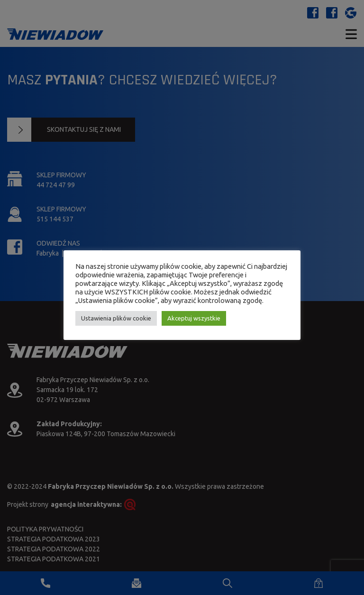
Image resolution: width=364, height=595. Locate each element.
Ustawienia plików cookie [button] (116, 318)
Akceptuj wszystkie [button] (194, 318)
